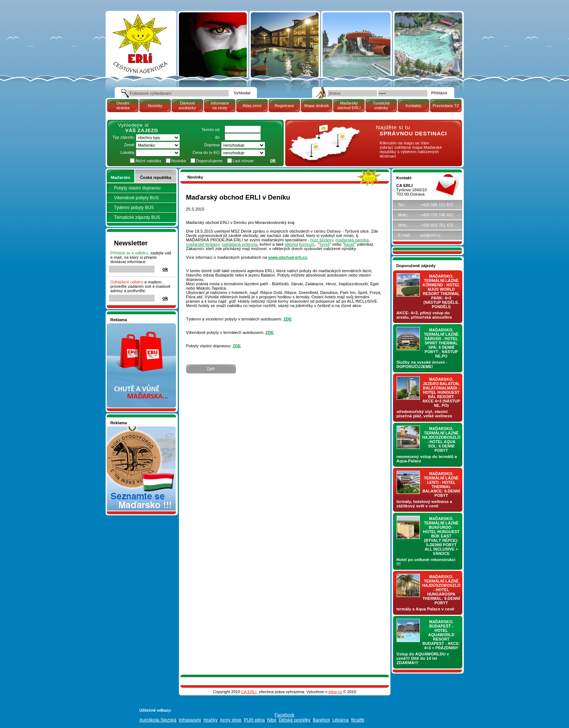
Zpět (211, 369)
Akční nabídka (148, 161)
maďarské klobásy (203, 244)
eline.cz (335, 692)
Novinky (155, 106)
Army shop (231, 720)
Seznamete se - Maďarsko (135, 429)
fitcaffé (358, 720)
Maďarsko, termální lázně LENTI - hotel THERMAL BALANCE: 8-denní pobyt (441, 484)
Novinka (179, 161)
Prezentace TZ (446, 106)
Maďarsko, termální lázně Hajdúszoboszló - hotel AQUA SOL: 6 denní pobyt (441, 439)
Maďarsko (120, 177)
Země (129, 145)
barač (350, 244)
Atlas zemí (252, 106)
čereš (325, 244)
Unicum (308, 244)
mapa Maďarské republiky (323, 129)
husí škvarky (322, 240)
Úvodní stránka (123, 105)
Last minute (243, 161)
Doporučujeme (209, 161)
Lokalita (127, 152)
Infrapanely (190, 720)
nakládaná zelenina (240, 244)
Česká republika (156, 177)
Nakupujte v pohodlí (129, 326)
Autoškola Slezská (158, 720)
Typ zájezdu (123, 137)
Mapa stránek (317, 106)
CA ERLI (249, 692)
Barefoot (321, 720)
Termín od (210, 130)
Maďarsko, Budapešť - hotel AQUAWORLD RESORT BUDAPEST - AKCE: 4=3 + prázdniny (441, 635)
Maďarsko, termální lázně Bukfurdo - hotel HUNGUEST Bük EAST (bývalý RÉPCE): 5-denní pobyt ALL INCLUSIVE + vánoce (441, 536)
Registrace (284, 106)
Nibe (272, 720)
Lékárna (341, 720)
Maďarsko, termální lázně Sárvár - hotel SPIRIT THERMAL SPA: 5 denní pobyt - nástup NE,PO (441, 343)
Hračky (211, 720)
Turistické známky (381, 105)
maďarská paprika (352, 240)
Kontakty (414, 106)
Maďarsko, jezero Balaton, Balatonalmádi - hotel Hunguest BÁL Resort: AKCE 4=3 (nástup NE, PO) (441, 392)
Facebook (285, 715)
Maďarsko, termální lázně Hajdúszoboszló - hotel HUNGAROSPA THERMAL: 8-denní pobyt (441, 590)
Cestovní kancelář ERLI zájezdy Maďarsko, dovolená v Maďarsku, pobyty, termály (140, 32)
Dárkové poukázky (187, 105)
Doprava (212, 145)
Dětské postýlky (294, 720)
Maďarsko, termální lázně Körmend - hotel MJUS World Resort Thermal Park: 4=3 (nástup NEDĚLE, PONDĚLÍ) (441, 291)
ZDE (288, 319)
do (217, 137)
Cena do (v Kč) (206, 152)
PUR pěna (254, 720)
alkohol (291, 244)
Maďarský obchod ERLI (349, 105)
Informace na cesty (220, 105)
